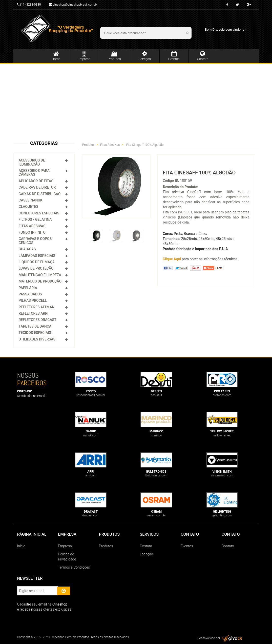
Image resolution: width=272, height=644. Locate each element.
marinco (156, 435)
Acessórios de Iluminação (32, 162)
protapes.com (222, 395)
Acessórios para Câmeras (34, 173)
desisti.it (156, 395)
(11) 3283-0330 (29, 5)
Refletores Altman (37, 307)
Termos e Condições (74, 567)
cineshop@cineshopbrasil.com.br (74, 5)
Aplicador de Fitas (36, 181)
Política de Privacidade (67, 557)
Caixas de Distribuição (40, 194)
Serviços (145, 56)
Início (21, 546)
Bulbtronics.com (156, 475)
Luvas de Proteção (36, 268)
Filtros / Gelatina (35, 219)
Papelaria (28, 288)
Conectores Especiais (39, 213)
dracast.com (91, 515)
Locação (146, 554)
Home (56, 56)
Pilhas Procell (33, 300)
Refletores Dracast (38, 320)
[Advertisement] (136, 102)
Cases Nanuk (31, 200)
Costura (146, 546)
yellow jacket (222, 435)
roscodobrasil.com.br (91, 395)
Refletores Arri (34, 313)
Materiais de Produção (40, 281)
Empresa (84, 56)
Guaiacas (27, 249)
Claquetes (29, 207)
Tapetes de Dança (35, 326)
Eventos (174, 56)
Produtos (114, 56)
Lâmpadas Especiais (37, 256)
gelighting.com (222, 515)
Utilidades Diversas (37, 339)
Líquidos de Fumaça (37, 262)
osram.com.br (156, 515)
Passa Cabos (30, 294)
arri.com (91, 475)
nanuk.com (91, 435)
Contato (203, 56)
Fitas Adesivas (32, 226)
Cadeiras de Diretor (37, 187)
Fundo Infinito (32, 232)
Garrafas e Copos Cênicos (35, 241)
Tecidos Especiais (35, 333)
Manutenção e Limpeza (40, 275)
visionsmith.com (222, 475)
